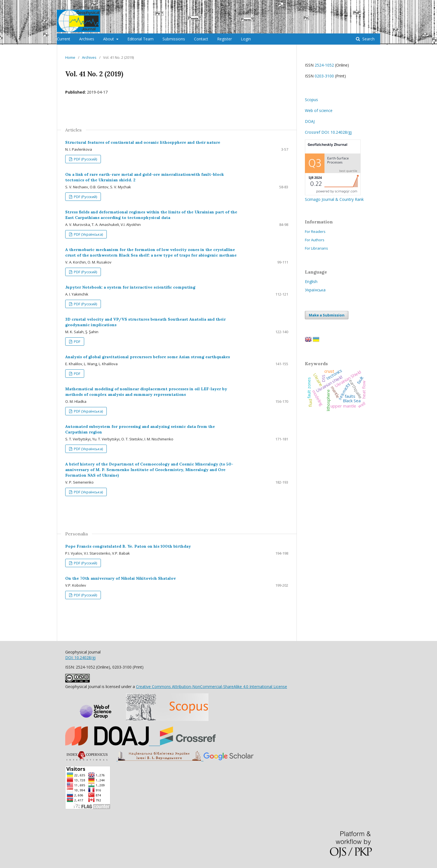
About (109, 39)
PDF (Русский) (85, 159)
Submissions (174, 39)
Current (64, 39)
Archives (87, 39)
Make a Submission (327, 315)
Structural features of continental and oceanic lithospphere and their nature (143, 142)
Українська (315, 290)
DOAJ (310, 121)
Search (368, 39)
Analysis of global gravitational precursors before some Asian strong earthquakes (148, 357)
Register (224, 39)
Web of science (319, 110)
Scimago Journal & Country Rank (334, 197)
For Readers (315, 231)
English (311, 281)
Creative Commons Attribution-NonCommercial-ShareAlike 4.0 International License (212, 687)
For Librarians (316, 248)
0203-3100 (324, 76)
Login (246, 39)
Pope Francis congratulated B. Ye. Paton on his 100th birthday (128, 546)
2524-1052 (324, 65)
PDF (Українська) (88, 234)
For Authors (315, 240)
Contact (201, 39)
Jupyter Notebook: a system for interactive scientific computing (130, 287)
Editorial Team (140, 39)
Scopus (311, 100)
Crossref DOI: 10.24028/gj (328, 132)
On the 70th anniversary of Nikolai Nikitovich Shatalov (121, 578)
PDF (77, 342)
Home (70, 57)
